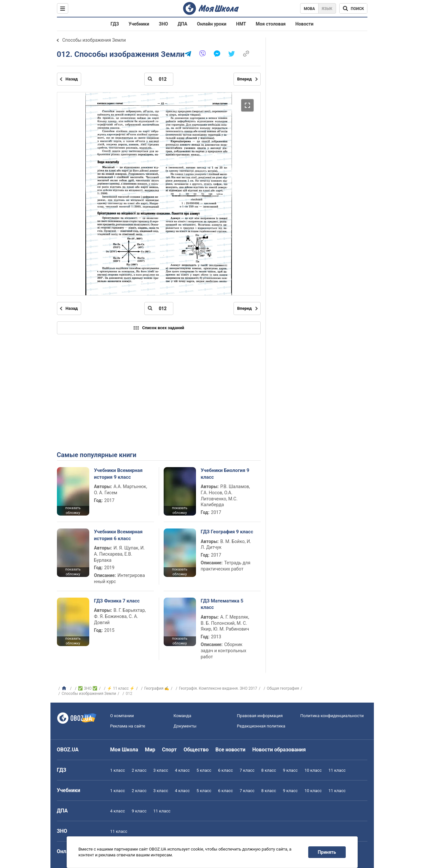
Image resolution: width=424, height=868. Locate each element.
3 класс (161, 770)
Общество (196, 750)
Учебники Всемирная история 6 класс (119, 535)
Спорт (169, 750)
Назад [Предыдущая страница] (72, 79)
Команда (183, 716)
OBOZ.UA (68, 750)
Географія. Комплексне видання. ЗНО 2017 (218, 688)
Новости (304, 24)
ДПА (182, 24)
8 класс (269, 770)
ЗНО (163, 24)
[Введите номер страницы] (159, 79)
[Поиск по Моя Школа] (353, 8)
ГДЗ (115, 24)
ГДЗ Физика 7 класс (117, 601)
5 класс (204, 770)
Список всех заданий (159, 328)
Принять (327, 852)
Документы (185, 726)
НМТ (241, 24)
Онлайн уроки (212, 24)
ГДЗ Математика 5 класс (222, 604)
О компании (122, 716)
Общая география (283, 688)
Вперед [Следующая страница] (244, 79)
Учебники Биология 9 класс (225, 474)
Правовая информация (260, 716)
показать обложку (73, 510)
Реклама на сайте (128, 726)
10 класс (313, 770)
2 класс (139, 770)
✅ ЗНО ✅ (88, 688)
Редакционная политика (261, 726)
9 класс (290, 770)
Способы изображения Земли (94, 40)
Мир (150, 750)
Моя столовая (271, 24)
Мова (309, 9)
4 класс (182, 770)
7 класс (247, 770)
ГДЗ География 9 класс (227, 532)
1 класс (118, 770)
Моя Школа (124, 750)
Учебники (139, 24)
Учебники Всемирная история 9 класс (119, 474)
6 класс (225, 770)
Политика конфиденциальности (332, 716)
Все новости (230, 750)
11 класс (337, 770)
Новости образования (279, 750)
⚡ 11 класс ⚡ (121, 688)
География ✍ (157, 688)
